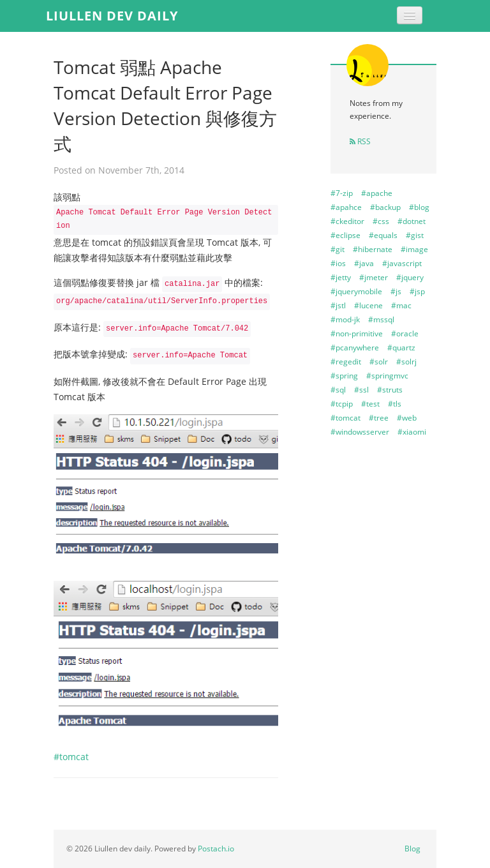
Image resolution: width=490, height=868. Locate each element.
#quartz (401, 348)
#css (381, 221)
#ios (338, 263)
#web (407, 418)
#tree (379, 418)
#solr (379, 362)
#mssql (381, 319)
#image (414, 249)
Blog (412, 849)
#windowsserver (360, 432)
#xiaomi (412, 432)
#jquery (410, 277)
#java (364, 263)
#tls (395, 404)
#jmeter (374, 277)
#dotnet (412, 221)
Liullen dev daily (112, 16)
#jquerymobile (356, 291)
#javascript (402, 263)
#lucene (368, 305)
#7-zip (342, 193)
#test (370, 404)
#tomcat (71, 757)
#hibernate (373, 249)
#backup (385, 207)
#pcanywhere (355, 348)
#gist (415, 235)
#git (338, 249)
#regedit (346, 362)
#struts (390, 390)
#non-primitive (357, 333)
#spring (344, 376)
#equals (383, 235)
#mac (401, 305)
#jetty (341, 277)
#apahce (346, 207)
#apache (377, 193)
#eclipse (345, 235)
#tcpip (342, 404)
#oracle (405, 333)
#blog (419, 207)
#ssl (361, 390)
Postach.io (216, 849)
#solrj (406, 362)
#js (396, 291)
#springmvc (387, 376)
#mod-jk (345, 319)
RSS (360, 141)
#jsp (417, 291)
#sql (338, 390)
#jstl (338, 305)
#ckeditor (347, 221)
